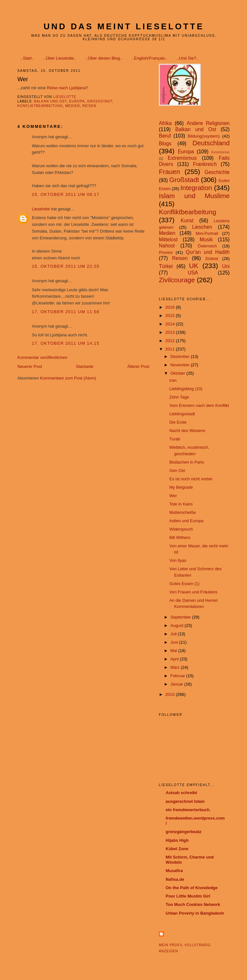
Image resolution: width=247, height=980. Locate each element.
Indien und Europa (186, 521)
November (181, 365)
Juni (175, 642)
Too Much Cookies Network (193, 904)
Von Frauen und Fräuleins (193, 592)
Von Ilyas (178, 560)
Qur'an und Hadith (208, 252)
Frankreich (205, 164)
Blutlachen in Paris (187, 462)
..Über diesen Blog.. (104, 58)
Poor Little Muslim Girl (188, 896)
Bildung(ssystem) (204, 136)
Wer (173, 496)
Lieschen (202, 227)
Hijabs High (177, 840)
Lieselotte (41, 209)
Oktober (178, 373)
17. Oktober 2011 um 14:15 (66, 343)
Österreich (207, 246)
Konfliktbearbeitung (40, 106)
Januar (177, 684)
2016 (171, 307)
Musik (206, 240)
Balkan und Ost (50, 101)
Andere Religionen (208, 123)
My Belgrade (181, 487)
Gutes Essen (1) (184, 584)
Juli (174, 634)
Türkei (166, 266)
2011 (171, 349)
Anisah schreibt (181, 793)
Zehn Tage (179, 397)
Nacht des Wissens (187, 431)
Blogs (165, 144)
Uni (226, 266)
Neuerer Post (30, 366)
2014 (171, 324)
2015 (171, 316)
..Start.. (27, 58)
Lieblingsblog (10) (186, 389)
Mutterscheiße (182, 512)
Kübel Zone (177, 849)
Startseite (85, 366)
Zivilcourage (177, 280)
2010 (171, 694)
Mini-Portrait (207, 233)
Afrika (165, 123)
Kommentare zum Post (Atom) (68, 378)
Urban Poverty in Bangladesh (195, 913)
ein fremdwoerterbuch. (188, 810)
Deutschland (211, 143)
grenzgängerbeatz (183, 832)
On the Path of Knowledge (192, 888)
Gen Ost (177, 471)
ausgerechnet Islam (185, 801)
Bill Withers (180, 538)
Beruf (165, 136)
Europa (77, 101)
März (176, 667)
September (181, 617)
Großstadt (100, 101)
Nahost (167, 246)
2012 (171, 341)
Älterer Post (138, 366)
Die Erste (178, 422)
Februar (178, 676)
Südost (212, 259)
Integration (196, 188)
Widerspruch (181, 529)
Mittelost (168, 240)
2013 (171, 332)
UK (194, 266)
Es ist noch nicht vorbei (191, 479)
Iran (173, 380)
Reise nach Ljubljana (66, 88)
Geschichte (217, 172)
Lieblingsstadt (182, 414)
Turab (174, 439)
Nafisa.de (175, 879)
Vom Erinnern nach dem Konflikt (199, 405)
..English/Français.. (149, 58)
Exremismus (220, 152)
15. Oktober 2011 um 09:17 (66, 194)
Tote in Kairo (181, 504)
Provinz (166, 252)
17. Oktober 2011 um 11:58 (66, 312)
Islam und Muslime (194, 196)
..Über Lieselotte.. (60, 58)
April (175, 659)
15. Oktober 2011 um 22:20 (66, 266)
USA (193, 273)
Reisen (89, 106)
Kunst (187, 221)
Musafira (174, 871)
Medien (73, 106)
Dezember (181, 356)
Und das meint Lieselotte (124, 26)
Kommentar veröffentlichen (42, 357)
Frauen (169, 172)
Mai (174, 651)
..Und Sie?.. (188, 58)
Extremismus (182, 158)
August (178, 625)
